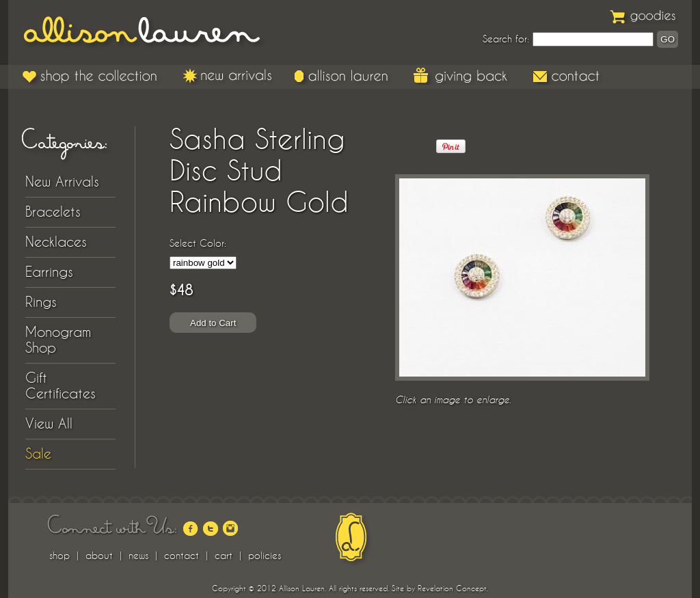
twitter (211, 528)
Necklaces (56, 242)
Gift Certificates (60, 386)
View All (49, 424)
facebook (191, 528)
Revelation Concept (452, 588)
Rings (41, 302)
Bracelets (53, 212)
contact (181, 556)
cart (224, 556)
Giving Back (462, 76)
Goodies (644, 15)
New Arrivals (228, 76)
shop (59, 556)
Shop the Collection (92, 76)
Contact (567, 76)
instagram (230, 528)
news (138, 556)
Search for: (506, 39)
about (99, 556)
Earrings (49, 272)
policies (265, 556)
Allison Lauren (152, 32)
